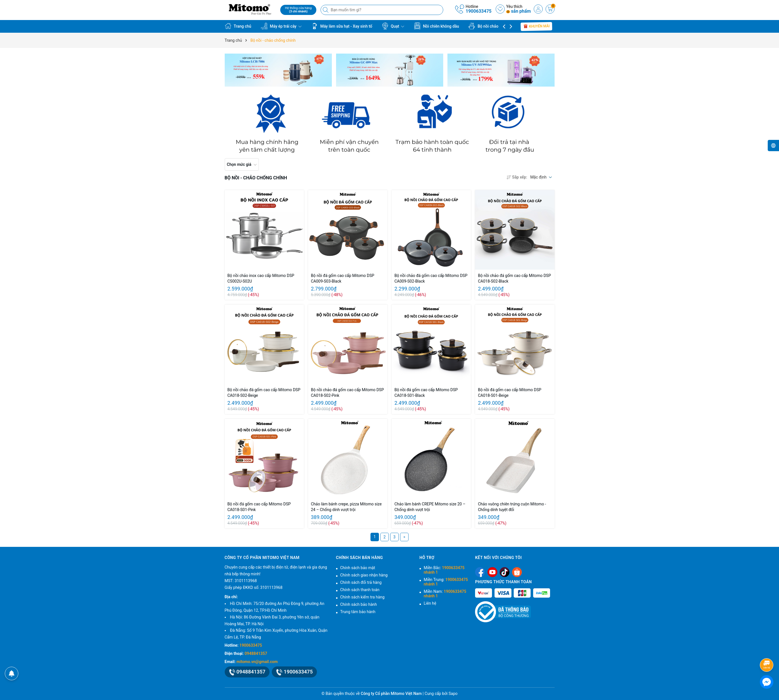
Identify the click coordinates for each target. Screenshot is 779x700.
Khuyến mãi (536, 26)
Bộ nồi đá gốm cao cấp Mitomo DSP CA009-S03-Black (343, 278)
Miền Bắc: (444, 570)
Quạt (393, 26)
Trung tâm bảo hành (358, 612)
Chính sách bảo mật (358, 568)
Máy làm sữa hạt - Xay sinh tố (342, 26)
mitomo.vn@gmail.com (257, 662)
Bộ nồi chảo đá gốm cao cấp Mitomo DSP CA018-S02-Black (514, 278)
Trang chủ (238, 26)
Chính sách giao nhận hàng (364, 575)
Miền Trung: (446, 582)
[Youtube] (492, 572)
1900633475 (478, 11)
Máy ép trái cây (281, 26)
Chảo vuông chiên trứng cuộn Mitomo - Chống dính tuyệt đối (512, 507)
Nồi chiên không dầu (436, 26)
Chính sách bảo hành (359, 604)
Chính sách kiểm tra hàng (362, 597)
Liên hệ (430, 603)
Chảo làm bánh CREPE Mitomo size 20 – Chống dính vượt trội (430, 507)
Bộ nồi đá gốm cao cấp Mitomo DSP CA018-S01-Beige (510, 393)
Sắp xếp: (517, 177)
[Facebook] (480, 572)
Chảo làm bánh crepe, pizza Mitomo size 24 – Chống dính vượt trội (346, 507)
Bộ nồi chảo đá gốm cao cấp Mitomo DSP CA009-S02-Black (431, 278)
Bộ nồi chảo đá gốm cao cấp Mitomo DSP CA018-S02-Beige (264, 393)
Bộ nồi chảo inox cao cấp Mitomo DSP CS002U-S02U (261, 278)
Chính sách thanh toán (360, 590)
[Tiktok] (505, 572)
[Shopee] (517, 572)
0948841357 (256, 653)
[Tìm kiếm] (326, 10)
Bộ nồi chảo (486, 26)
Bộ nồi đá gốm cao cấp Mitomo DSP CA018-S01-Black (426, 393)
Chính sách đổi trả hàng (361, 582)
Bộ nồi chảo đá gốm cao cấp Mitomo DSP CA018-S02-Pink (347, 393)
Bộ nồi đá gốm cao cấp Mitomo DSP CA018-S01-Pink (259, 507)
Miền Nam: (445, 594)
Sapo (453, 694)
